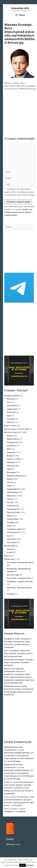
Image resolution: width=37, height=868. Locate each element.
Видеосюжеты (13, 439)
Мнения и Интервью (15, 476)
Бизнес (10, 436)
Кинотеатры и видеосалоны (19, 578)
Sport (9, 416)
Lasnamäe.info (20, 8)
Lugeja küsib (12, 409)
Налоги (10, 482)
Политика (11, 506)
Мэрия (10, 479)
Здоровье (11, 452)
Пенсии (10, 499)
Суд (8, 536)
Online (13, 844)
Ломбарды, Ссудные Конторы (20, 581)
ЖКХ (9, 449)
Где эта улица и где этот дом (16, 429)
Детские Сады (13, 575)
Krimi (9, 402)
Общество (11, 496)
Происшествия (13, 512)
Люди (9, 469)
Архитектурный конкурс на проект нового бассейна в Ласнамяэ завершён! (19, 662)
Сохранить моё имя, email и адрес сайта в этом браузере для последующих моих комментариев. (20, 192)
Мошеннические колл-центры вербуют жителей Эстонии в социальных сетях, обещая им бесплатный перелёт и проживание (19, 788)
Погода (10, 502)
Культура (11, 466)
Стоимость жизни (14, 529)
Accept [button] (22, 865)
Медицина (11, 472)
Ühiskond (11, 422)
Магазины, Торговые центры (19, 588)
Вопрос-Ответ (10, 426)
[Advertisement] (18, 112)
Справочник (9, 559)
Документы (12, 446)
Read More (30, 865)
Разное (10, 549)
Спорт (9, 526)
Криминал (11, 462)
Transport (11, 419)
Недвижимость (13, 489)
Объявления (9, 546)
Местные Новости (12, 432)
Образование (13, 492)
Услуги (10, 552)
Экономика (12, 542)
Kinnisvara (11, 399)
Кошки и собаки (14, 459)
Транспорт (11, 539)
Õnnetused (11, 412)
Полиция (11, 594)
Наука (9, 486)
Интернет (11, 456)
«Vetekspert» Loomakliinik (15, 811)
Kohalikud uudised (11, 396)
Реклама (11, 522)
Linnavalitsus (12, 406)
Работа (10, 516)
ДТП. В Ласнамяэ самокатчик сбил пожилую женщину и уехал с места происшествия (18, 653)
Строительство (13, 532)
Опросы (7, 556)
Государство (12, 442)
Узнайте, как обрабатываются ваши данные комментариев (18, 212)
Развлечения (12, 519)
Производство (13, 509)
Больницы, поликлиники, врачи (20, 562)
